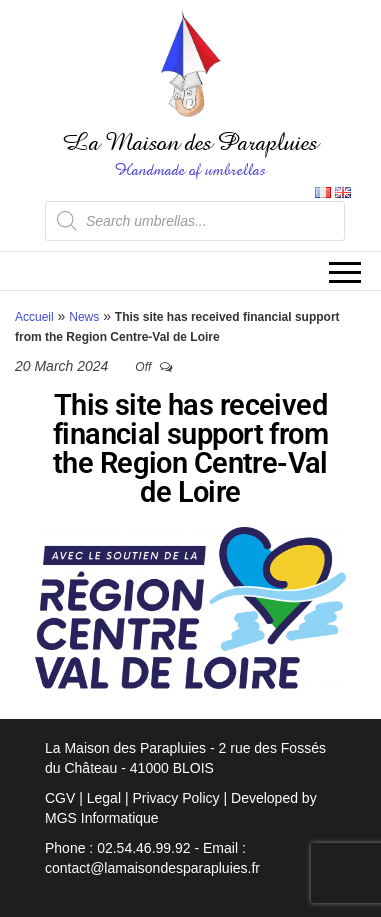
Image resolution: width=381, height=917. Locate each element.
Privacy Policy (175, 798)
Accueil (34, 317)
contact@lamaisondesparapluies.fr (152, 868)
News (84, 317)
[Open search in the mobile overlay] (195, 221)
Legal (104, 798)
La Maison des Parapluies (190, 142)
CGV (60, 798)
